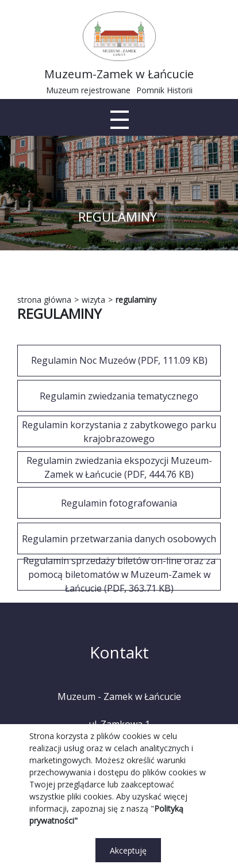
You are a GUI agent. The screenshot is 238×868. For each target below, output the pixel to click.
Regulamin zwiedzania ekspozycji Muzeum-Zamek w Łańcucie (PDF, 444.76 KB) (119, 467)
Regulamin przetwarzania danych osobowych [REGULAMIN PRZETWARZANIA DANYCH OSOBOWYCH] (119, 539)
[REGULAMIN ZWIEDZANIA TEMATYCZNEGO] (119, 396)
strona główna (44, 300)
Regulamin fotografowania (119, 503)
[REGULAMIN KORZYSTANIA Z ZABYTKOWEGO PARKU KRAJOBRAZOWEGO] (119, 431)
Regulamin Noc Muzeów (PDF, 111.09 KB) (119, 360)
